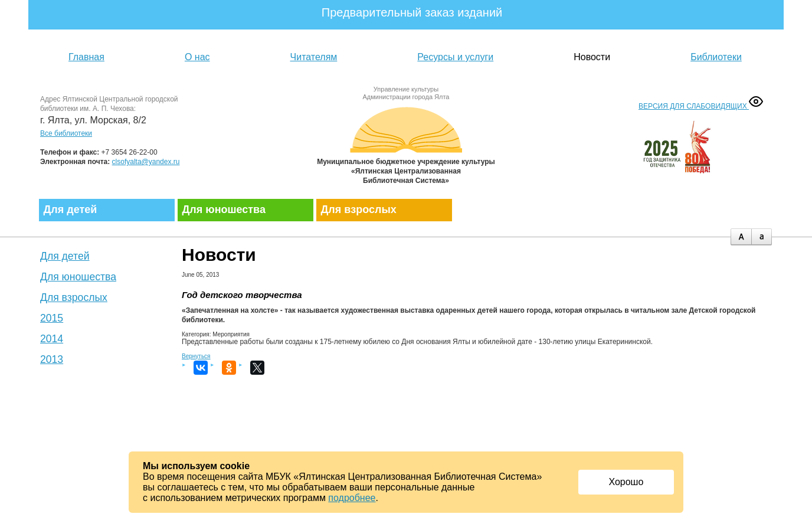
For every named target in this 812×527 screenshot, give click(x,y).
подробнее (352, 498)
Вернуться (196, 356)
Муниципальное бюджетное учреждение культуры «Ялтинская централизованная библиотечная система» (406, 143)
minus (762, 237)
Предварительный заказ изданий (412, 12)
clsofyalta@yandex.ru (146, 162)
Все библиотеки (66, 133)
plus (741, 237)
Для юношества (224, 210)
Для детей (71, 210)
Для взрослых (359, 210)
